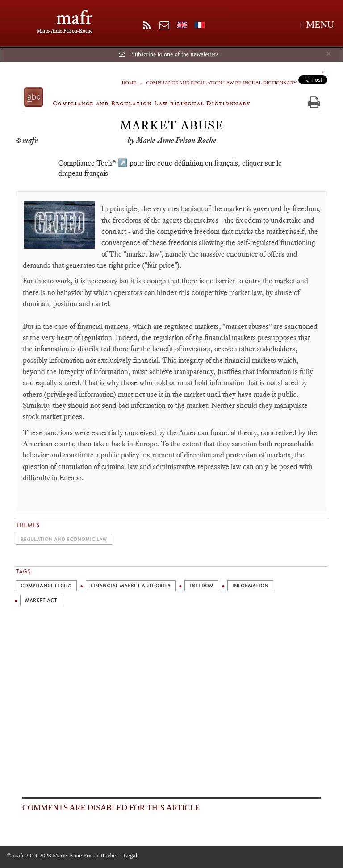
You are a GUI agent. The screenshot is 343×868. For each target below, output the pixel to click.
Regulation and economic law (64, 539)
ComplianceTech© (46, 586)
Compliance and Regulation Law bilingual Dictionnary (221, 83)
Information (250, 586)
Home (129, 83)
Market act (41, 600)
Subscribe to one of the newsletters (175, 54)
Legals (132, 855)
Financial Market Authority (131, 586)
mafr (74, 18)
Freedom (201, 586)
